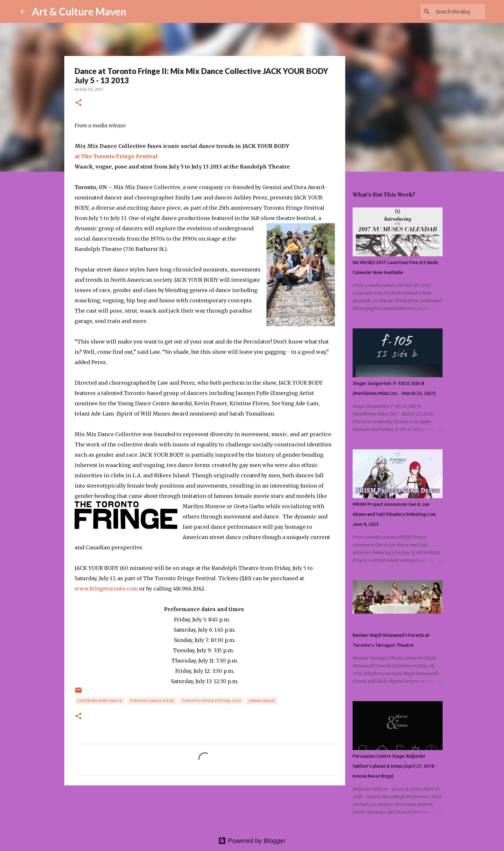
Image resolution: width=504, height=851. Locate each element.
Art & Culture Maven (79, 11)
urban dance (262, 701)
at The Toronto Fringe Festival (116, 156)
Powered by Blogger (252, 841)
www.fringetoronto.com (106, 589)
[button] (78, 103)
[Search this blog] (451, 12)
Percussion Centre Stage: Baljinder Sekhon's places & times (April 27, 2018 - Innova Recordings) (395, 766)
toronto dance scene (152, 701)
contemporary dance (100, 701)
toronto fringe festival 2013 (211, 701)
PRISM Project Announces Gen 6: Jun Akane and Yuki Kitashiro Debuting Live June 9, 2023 (394, 514)
